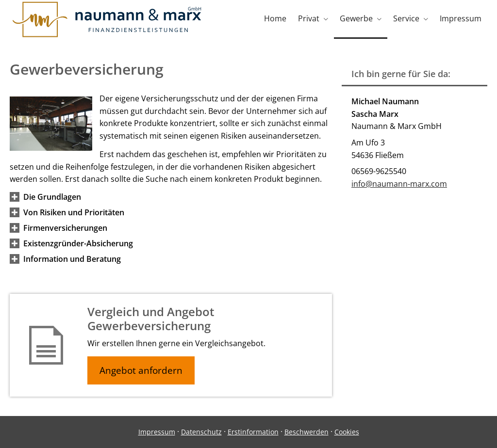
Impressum (157, 432)
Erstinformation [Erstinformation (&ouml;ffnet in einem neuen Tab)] (253, 432)
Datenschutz (201, 432)
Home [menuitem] (275, 18)
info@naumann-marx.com (399, 184)
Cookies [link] (347, 432)
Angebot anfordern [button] (141, 370)
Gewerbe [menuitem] (356, 18)
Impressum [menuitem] (461, 18)
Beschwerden (306, 432)
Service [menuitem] (406, 18)
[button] (52, 197)
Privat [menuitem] (309, 18)
